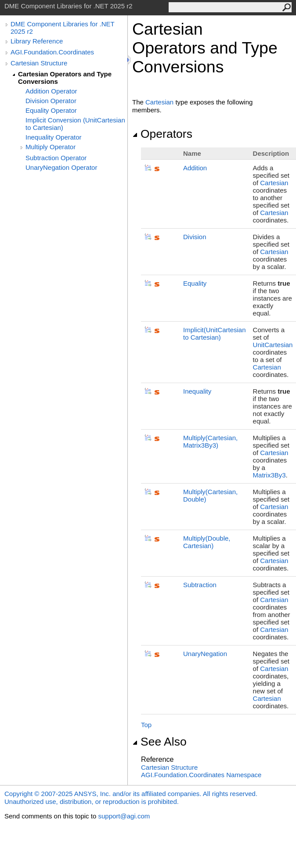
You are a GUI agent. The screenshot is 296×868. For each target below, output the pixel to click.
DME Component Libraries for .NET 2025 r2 (62, 28)
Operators (162, 134)
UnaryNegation (205, 654)
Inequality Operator (54, 137)
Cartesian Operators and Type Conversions (65, 78)
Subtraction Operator (56, 158)
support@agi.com (124, 816)
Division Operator (51, 101)
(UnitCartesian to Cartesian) (215, 334)
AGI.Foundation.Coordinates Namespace (201, 775)
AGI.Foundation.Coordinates (52, 52)
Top (146, 725)
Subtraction (200, 585)
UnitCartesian (273, 345)
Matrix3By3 (269, 475)
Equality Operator (51, 110)
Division (195, 237)
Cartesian (159, 102)
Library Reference (37, 41)
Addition (195, 168)
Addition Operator (51, 91)
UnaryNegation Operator (61, 167)
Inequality (197, 391)
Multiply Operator (51, 147)
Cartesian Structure (39, 63)
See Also (159, 742)
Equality (195, 283)
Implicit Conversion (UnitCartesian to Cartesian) (75, 124)
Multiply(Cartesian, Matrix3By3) (210, 441)
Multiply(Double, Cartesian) (207, 542)
